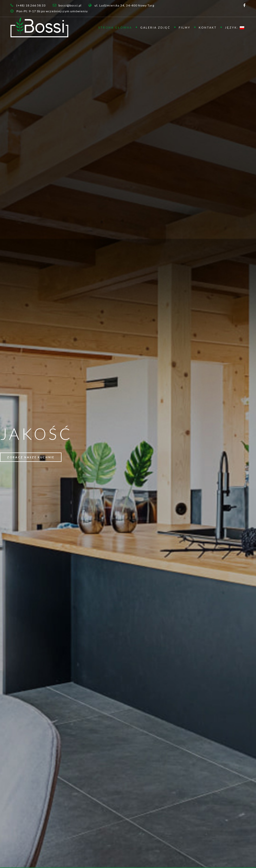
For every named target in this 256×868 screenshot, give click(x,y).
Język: (235, 28)
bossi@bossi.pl (70, 5)
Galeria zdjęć (155, 27)
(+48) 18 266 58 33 (31, 5)
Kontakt (208, 27)
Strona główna (115, 27)
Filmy (185, 27)
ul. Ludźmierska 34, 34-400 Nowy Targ (124, 5)
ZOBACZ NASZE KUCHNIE (31, 457)
